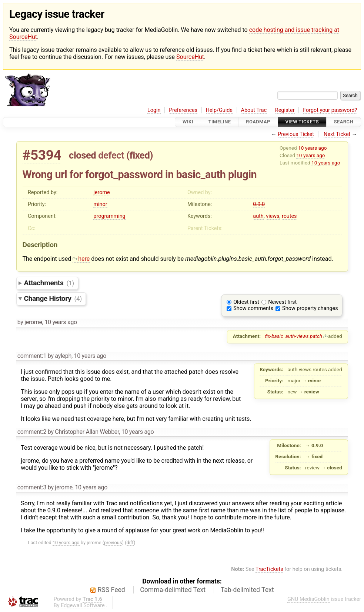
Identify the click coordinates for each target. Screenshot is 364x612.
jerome (101, 192)
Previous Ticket (296, 134)
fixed (140, 155)
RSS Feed (111, 590)
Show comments (253, 308)
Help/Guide (219, 110)
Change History (53, 298)
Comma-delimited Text (173, 590)
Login (154, 110)
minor (100, 204)
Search (344, 122)
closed (82, 155)
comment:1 (32, 356)
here (81, 259)
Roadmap (258, 122)
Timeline (220, 122)
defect (111, 155)
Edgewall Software (83, 606)
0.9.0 (259, 204)
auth (258, 216)
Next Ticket (337, 134)
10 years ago (312, 148)
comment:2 (32, 432)
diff (130, 543)
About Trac (254, 110)
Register (285, 110)
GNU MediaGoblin (308, 599)
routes (289, 216)
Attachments (49, 283)
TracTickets (269, 569)
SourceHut (190, 57)
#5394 (42, 155)
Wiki (188, 122)
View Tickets (302, 122)
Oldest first (246, 302)
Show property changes (310, 308)
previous (113, 543)
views (273, 216)
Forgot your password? (330, 110)
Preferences (183, 110)
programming (109, 216)
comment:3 (32, 487)
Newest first (282, 302)
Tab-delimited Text (247, 590)
